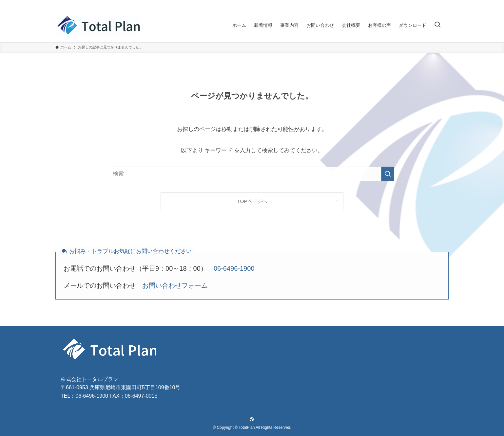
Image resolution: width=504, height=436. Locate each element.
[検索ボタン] (437, 25)
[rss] (444, 5)
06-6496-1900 (234, 268)
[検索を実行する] (388, 174)
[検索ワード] (252, 174)
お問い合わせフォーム (175, 285)
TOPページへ (252, 201)
